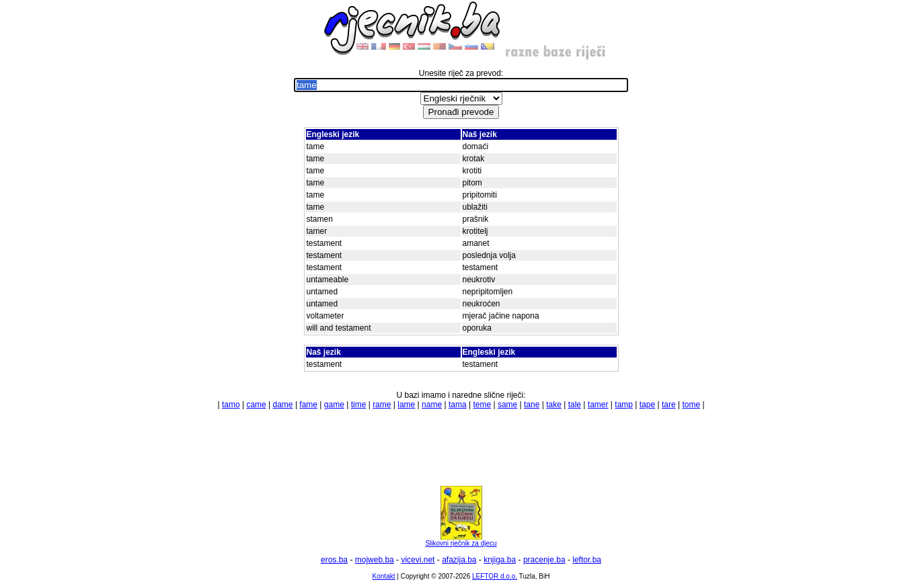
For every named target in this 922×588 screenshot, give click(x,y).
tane (532, 405)
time (359, 405)
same (507, 405)
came (256, 405)
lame (406, 405)
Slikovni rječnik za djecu (461, 540)
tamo (231, 405)
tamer (598, 405)
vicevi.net (418, 560)
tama (458, 405)
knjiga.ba (500, 560)
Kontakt (384, 576)
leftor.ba (587, 560)
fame (308, 405)
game (334, 405)
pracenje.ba (544, 560)
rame (382, 405)
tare (669, 405)
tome (691, 405)
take (554, 405)
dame (283, 405)
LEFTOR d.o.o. (495, 576)
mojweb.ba (375, 560)
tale (575, 405)
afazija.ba (459, 560)
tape (647, 405)
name (432, 405)
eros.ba (334, 560)
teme (482, 405)
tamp (624, 405)
